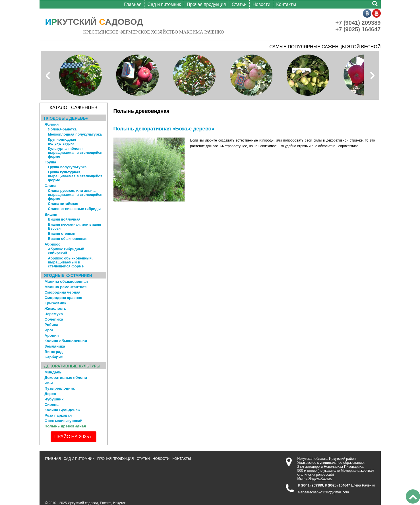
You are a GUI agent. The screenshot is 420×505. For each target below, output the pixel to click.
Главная (133, 4)
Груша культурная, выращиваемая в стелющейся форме (75, 176)
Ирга (49, 330)
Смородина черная (63, 292)
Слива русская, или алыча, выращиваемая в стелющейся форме (75, 195)
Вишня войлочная (64, 219)
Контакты (286, 4)
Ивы (49, 383)
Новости (261, 4)
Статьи (239, 4)
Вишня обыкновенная (68, 239)
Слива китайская (63, 204)
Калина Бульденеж (63, 410)
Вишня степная (62, 234)
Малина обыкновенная (66, 281)
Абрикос (53, 244)
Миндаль (53, 372)
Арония (52, 335)
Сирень (52, 405)
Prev (48, 75)
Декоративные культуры (72, 366)
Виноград (54, 352)
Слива (51, 186)
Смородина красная (64, 298)
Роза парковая (58, 415)
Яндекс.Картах (320, 479)
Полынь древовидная (65, 426)
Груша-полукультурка (67, 167)
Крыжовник (55, 303)
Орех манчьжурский (64, 421)
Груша (50, 162)
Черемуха (54, 314)
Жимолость (55, 308)
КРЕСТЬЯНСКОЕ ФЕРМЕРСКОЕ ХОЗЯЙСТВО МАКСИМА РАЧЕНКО (154, 32)
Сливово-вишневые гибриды (74, 209)
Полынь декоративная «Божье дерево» (164, 129)
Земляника (55, 346)
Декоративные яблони (66, 378)
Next (372, 75)
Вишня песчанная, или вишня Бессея (75, 226)
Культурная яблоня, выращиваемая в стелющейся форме (75, 153)
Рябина (52, 325)
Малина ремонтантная (66, 287)
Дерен (50, 394)
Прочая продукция (206, 4)
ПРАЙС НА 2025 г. (73, 437)
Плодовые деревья (66, 118)
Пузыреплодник (60, 388)
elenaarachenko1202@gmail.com (324, 492)
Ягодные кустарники (68, 275)
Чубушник (54, 399)
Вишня (51, 214)
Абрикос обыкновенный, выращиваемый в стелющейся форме (70, 262)
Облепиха (54, 319)
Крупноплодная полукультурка (62, 142)
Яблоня (52, 124)
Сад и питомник (164, 4)
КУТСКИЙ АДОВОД (94, 22)
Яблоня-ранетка (62, 129)
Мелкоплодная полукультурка (75, 134)
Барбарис (54, 357)
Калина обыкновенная (66, 341)
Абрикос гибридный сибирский (66, 251)
